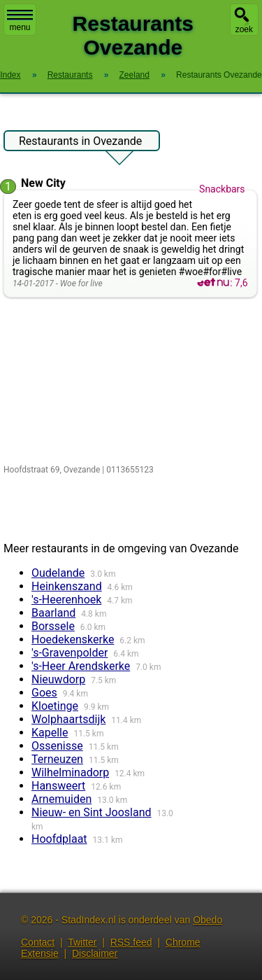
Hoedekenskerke (73, 639)
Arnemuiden (61, 799)
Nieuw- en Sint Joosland (92, 812)
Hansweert (58, 786)
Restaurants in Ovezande (80, 143)
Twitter (82, 942)
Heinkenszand (67, 586)
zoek (244, 29)
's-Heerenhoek (66, 600)
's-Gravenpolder (70, 653)
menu (20, 21)
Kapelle (50, 733)
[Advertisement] (131, 382)
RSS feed (131, 942)
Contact (38, 942)
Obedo (208, 920)
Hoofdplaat (59, 839)
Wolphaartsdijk (68, 719)
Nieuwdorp (58, 679)
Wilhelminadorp (70, 772)
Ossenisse (57, 746)
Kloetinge (55, 706)
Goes (44, 693)
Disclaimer (95, 953)
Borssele (53, 626)
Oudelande (58, 573)
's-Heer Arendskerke (81, 666)
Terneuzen (57, 759)
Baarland (53, 613)
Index (10, 75)
